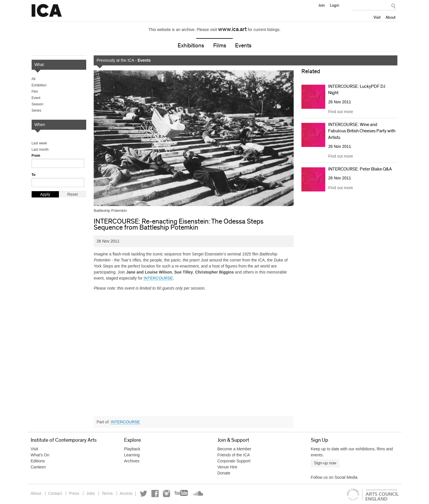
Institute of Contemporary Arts (47, 11)
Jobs (91, 493)
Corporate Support (234, 461)
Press (74, 493)
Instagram (167, 494)
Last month (40, 150)
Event (36, 98)
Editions (38, 461)
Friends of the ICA (234, 455)
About (390, 17)
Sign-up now (325, 463)
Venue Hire (227, 467)
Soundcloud (198, 494)
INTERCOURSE (158, 278)
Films (220, 46)
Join (322, 5)
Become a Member (234, 449)
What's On (40, 455)
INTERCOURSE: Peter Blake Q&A (360, 169)
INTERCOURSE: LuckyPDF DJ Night (357, 90)
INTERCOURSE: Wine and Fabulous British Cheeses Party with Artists (362, 131)
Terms (108, 493)
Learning (132, 455)
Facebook (156, 494)
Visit (377, 17)
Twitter (144, 494)
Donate (224, 473)
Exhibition (39, 85)
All (33, 79)
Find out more (340, 112)
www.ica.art (232, 29)
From (36, 156)
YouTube (182, 494)
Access (127, 493)
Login (334, 5)
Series (36, 111)
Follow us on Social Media (334, 477)
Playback (132, 449)
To (34, 175)
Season (37, 104)
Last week (39, 143)
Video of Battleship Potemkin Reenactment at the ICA (194, 352)
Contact (55, 493)
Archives (132, 461)
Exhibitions (191, 46)
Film (35, 92)
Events (243, 46)
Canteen (38, 467)
